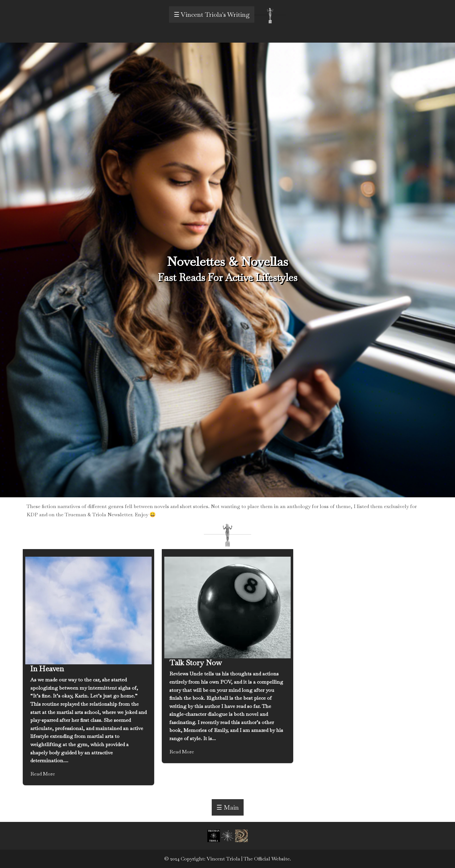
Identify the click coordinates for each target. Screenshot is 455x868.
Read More (43, 774)
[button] (214, 835)
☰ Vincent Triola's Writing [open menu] (212, 15)
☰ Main (228, 807)
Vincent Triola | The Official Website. (249, 859)
